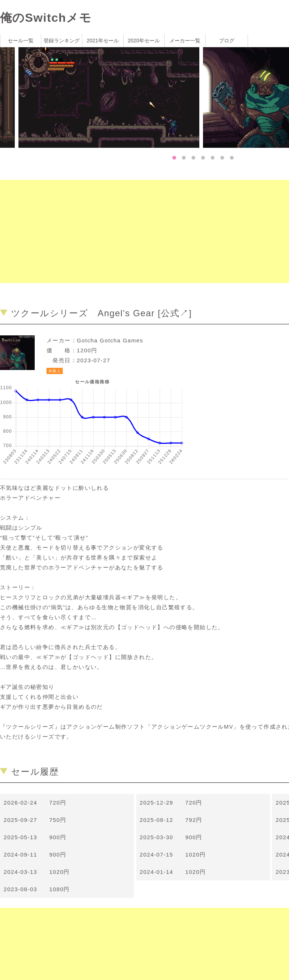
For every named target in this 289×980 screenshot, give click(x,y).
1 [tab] (174, 158)
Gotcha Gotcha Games (110, 340)
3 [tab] (193, 158)
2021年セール (103, 41)
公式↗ (175, 313)
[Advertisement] (139, 231)
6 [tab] (222, 158)
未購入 (55, 371)
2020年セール (144, 41)
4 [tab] (203, 158)
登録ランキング (62, 41)
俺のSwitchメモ (46, 18)
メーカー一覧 (185, 41)
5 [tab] (213, 158)
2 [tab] (184, 158)
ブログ (227, 41)
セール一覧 (21, 41)
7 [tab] (232, 158)
